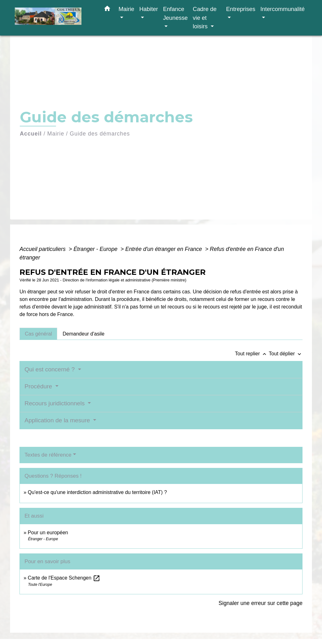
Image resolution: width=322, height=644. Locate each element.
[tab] (38, 334)
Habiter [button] (149, 9)
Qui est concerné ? (50, 369)
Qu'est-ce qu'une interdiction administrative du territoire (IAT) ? (97, 492)
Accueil (31, 134)
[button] (107, 10)
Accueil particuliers (43, 249)
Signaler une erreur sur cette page (261, 603)
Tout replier (252, 354)
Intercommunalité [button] (283, 9)
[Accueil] (54, 18)
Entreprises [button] (241, 9)
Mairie (56, 134)
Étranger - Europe (96, 249)
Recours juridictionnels (55, 403)
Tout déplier (286, 354)
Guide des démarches (100, 134)
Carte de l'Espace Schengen (64, 578)
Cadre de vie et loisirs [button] (205, 18)
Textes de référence (48, 455)
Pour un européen (48, 533)
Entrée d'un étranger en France (164, 249)
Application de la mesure (58, 420)
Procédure (39, 386)
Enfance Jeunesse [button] (175, 13)
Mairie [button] (126, 9)
